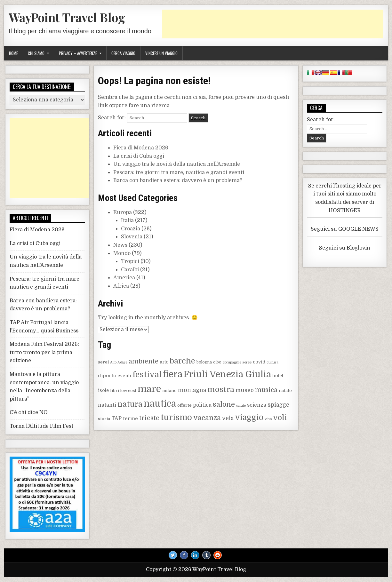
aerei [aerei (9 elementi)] (103, 362)
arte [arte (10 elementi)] (164, 362)
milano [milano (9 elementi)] (169, 391)
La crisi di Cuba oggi (139, 156)
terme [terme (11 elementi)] (130, 419)
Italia (127, 220)
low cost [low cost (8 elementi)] (128, 391)
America (124, 278)
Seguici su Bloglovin (345, 248)
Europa (123, 212)
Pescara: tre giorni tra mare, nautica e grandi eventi (179, 172)
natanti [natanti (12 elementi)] (107, 405)
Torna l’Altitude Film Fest (41, 426)
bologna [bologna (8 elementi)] (204, 362)
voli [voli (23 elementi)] (280, 418)
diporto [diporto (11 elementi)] (107, 376)
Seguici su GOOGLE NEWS (345, 229)
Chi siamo (36, 53)
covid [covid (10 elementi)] (259, 362)
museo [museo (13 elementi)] (245, 390)
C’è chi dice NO (29, 412)
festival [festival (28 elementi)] (147, 375)
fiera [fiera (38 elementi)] (173, 374)
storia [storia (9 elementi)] (104, 419)
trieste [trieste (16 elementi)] (149, 418)
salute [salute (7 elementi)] (241, 406)
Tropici (130, 261)
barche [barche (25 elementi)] (182, 361)
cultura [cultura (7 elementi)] (272, 362)
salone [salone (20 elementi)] (224, 404)
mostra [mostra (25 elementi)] (221, 390)
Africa (121, 286)
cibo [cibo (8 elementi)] (217, 362)
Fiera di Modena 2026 (141, 148)
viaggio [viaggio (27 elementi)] (249, 418)
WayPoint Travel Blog (67, 17)
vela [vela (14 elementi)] (228, 418)
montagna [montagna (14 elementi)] (192, 390)
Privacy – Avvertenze (78, 53)
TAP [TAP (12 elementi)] (116, 419)
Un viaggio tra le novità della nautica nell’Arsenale (177, 164)
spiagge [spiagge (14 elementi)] (278, 405)
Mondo (122, 253)
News (120, 245)
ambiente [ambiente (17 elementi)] (144, 361)
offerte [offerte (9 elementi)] (184, 405)
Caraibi (130, 270)
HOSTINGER (345, 211)
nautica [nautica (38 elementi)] (160, 404)
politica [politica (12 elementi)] (202, 405)
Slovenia (132, 237)
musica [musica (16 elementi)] (266, 390)
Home (13, 53)
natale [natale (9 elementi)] (285, 391)
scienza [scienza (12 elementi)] (257, 405)
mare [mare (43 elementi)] (149, 389)
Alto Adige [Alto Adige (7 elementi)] (119, 362)
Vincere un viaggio (161, 53)
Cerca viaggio (123, 53)
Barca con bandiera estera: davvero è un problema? (178, 180)
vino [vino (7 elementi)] (268, 419)
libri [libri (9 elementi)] (115, 391)
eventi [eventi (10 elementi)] (124, 376)
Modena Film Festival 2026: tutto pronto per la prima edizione (44, 352)
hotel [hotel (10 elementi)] (278, 376)
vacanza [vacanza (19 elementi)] (207, 418)
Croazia (131, 229)
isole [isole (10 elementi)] (103, 390)
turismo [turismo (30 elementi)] (176, 417)
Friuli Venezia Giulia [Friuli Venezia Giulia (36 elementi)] (227, 374)
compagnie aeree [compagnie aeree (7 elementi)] (237, 362)
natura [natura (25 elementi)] (130, 404)
